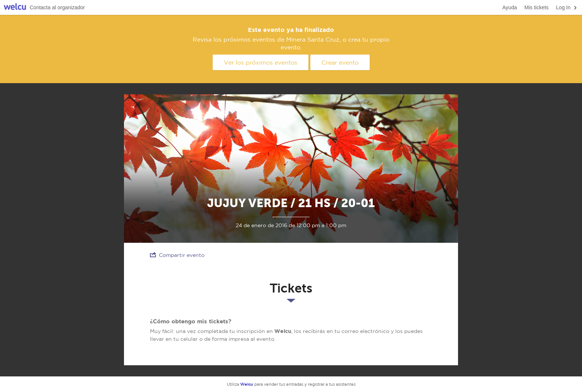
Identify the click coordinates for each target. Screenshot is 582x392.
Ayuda (509, 7)
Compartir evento (177, 255)
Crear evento (340, 62)
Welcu (15, 8)
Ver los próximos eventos (261, 62)
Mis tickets (537, 7)
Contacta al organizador (57, 7)
